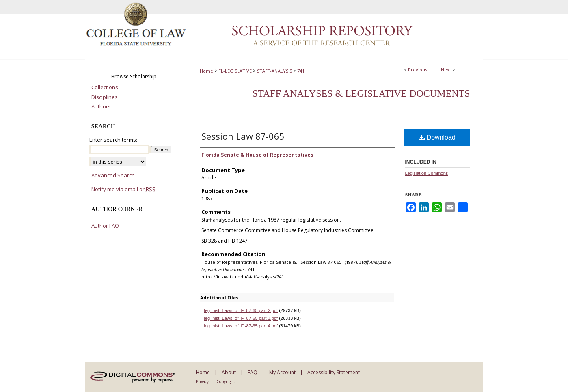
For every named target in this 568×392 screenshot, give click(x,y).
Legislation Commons (427, 173)
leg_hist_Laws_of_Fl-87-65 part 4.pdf (241, 326)
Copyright (226, 381)
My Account (282, 372)
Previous (418, 70)
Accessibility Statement (334, 372)
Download (437, 137)
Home (206, 71)
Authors (101, 107)
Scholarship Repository (335, 30)
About (229, 372)
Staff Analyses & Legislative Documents (361, 93)
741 (301, 71)
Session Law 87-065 (243, 136)
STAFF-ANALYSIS (274, 71)
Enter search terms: (113, 140)
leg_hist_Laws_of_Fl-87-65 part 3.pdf (241, 318)
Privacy (202, 381)
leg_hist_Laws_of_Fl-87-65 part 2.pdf (241, 310)
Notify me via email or (123, 190)
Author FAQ (105, 226)
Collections (105, 88)
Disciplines (105, 97)
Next (446, 70)
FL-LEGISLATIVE (235, 71)
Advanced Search (113, 175)
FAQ (253, 372)
